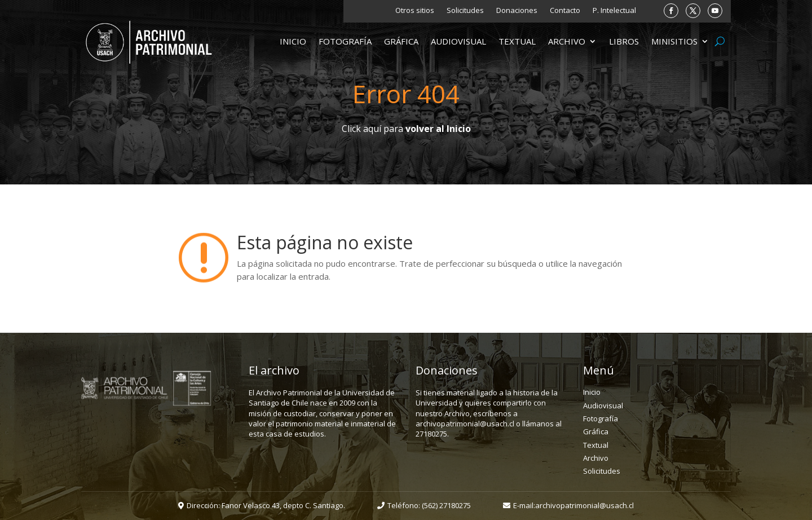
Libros (624, 42)
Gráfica (401, 42)
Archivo (567, 42)
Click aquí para (406, 129)
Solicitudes (465, 11)
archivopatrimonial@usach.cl (584, 505)
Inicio (293, 42)
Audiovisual (458, 42)
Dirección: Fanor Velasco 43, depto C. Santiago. (266, 505)
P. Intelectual (614, 11)
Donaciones (517, 11)
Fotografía (345, 42)
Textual (517, 42)
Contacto (565, 11)
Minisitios (674, 42)
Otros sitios (415, 11)
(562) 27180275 (446, 505)
